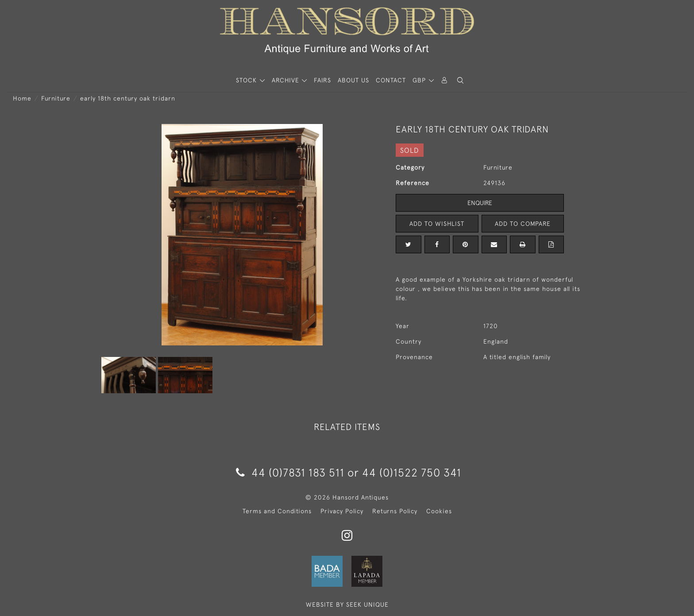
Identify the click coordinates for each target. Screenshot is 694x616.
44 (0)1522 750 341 (412, 472)
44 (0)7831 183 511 (290, 472)
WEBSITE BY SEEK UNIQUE (347, 604)
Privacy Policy (342, 511)
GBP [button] (420, 80)
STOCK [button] (247, 80)
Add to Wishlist (437, 224)
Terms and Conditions (277, 511)
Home (22, 98)
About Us (353, 80)
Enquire (480, 203)
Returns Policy (395, 511)
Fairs (322, 80)
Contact (391, 80)
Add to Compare (523, 224)
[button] (460, 80)
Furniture (56, 98)
